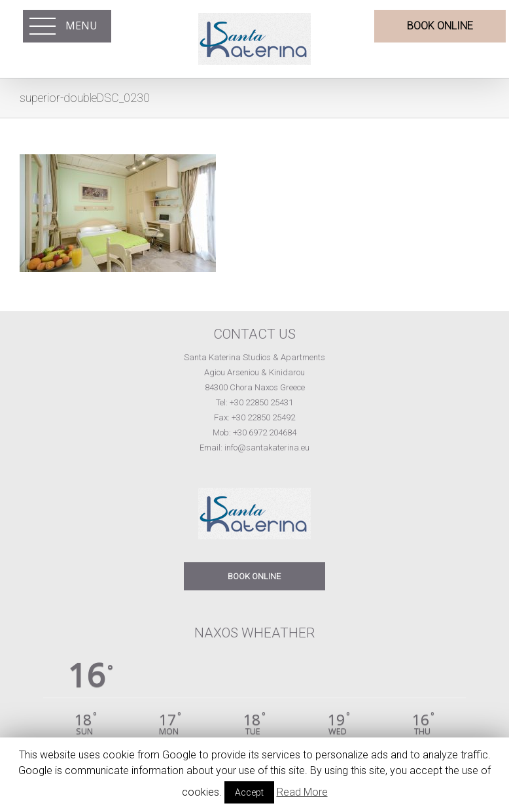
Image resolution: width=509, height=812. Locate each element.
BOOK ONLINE (254, 576)
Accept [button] (249, 792)
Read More (302, 792)
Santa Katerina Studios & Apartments (254, 357)
